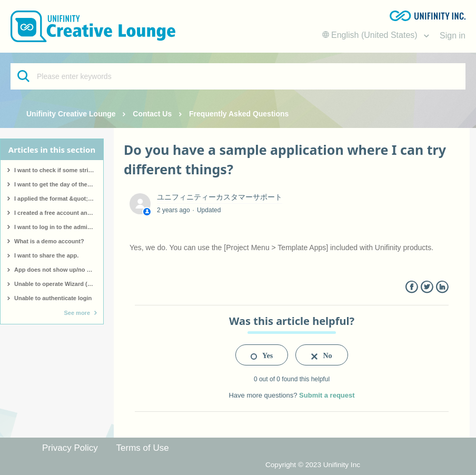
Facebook (411, 287)
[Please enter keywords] (238, 76)
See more (77, 313)
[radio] (262, 355)
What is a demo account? (49, 241)
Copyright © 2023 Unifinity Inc (313, 465)
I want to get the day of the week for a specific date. (59, 184)
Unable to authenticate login (53, 298)
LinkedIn (442, 287)
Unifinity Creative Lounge (71, 114)
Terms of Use (143, 448)
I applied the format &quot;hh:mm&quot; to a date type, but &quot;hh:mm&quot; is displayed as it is (59, 199)
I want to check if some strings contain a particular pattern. (59, 170)
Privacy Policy (70, 448)
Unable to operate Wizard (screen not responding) (59, 284)
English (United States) (371, 35)
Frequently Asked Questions (239, 114)
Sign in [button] (453, 36)
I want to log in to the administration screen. (59, 227)
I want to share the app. (46, 255)
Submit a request (327, 395)
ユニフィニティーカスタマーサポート (220, 197)
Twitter (427, 287)
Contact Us (152, 114)
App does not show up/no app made (59, 270)
